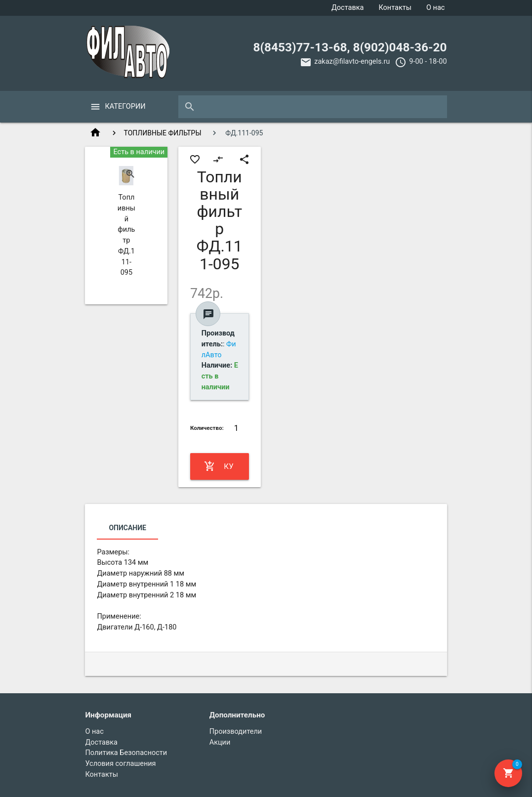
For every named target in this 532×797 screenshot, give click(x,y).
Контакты (395, 8)
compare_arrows (218, 159)
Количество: (207, 428)
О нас (435, 8)
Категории (125, 106)
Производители (236, 732)
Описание (127, 528)
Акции (220, 742)
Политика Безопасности (126, 753)
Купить (219, 466)
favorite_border (195, 159)
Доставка (348, 8)
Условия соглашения (120, 764)
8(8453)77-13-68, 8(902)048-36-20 (350, 47)
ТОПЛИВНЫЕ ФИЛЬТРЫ (162, 133)
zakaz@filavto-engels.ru (352, 62)
